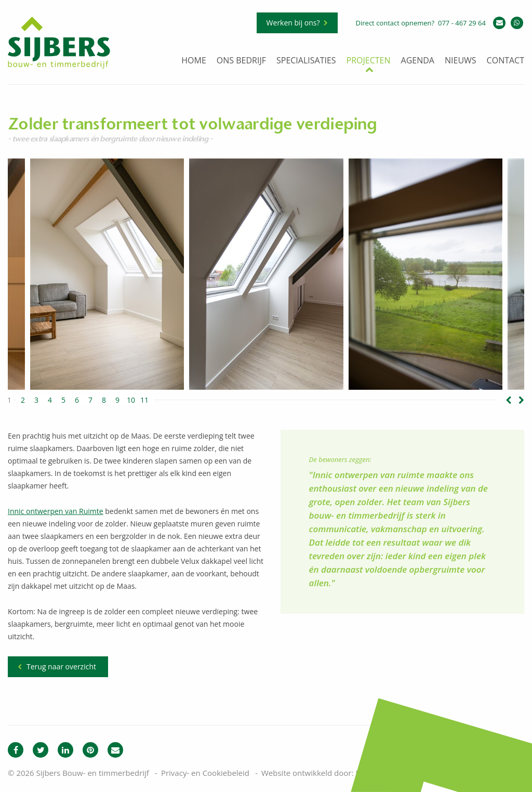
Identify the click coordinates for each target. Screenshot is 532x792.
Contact (506, 61)
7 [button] (90, 400)
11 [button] (144, 400)
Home (194, 61)
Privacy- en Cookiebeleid (205, 773)
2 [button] (23, 400)
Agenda (418, 61)
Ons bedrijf (241, 61)
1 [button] (9, 400)
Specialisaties (306, 61)
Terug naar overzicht (61, 666)
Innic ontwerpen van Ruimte (56, 511)
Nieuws (461, 61)
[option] (266, 274)
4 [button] (50, 400)
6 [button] (77, 400)
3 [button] (36, 400)
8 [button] (104, 400)
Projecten (369, 61)
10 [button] (131, 400)
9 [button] (117, 400)
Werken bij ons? (293, 23)
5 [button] (63, 400)
